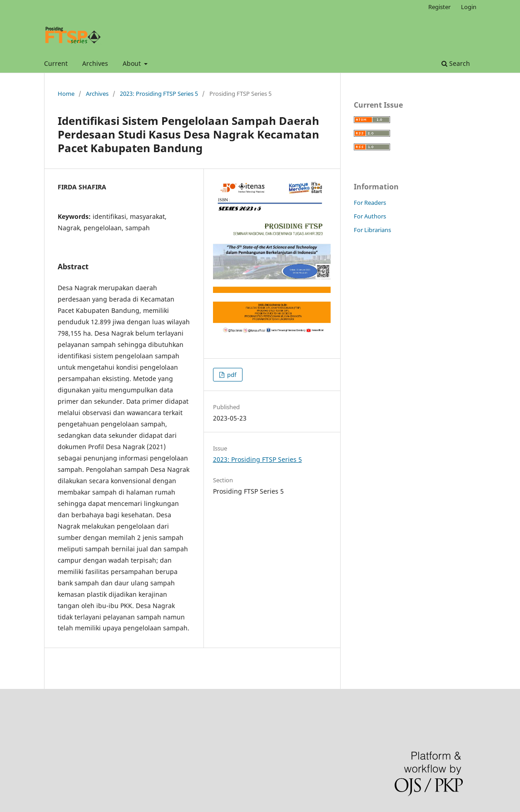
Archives (95, 63)
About (133, 63)
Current (56, 63)
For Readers (370, 203)
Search (456, 63)
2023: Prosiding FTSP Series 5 (159, 94)
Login (469, 7)
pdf (231, 375)
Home (66, 94)
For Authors (370, 216)
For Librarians (372, 230)
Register (439, 7)
